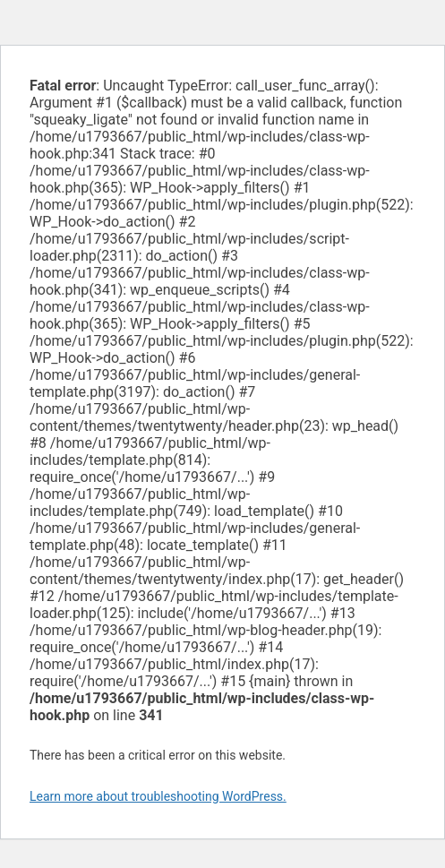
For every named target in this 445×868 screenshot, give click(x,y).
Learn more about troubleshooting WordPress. (158, 796)
